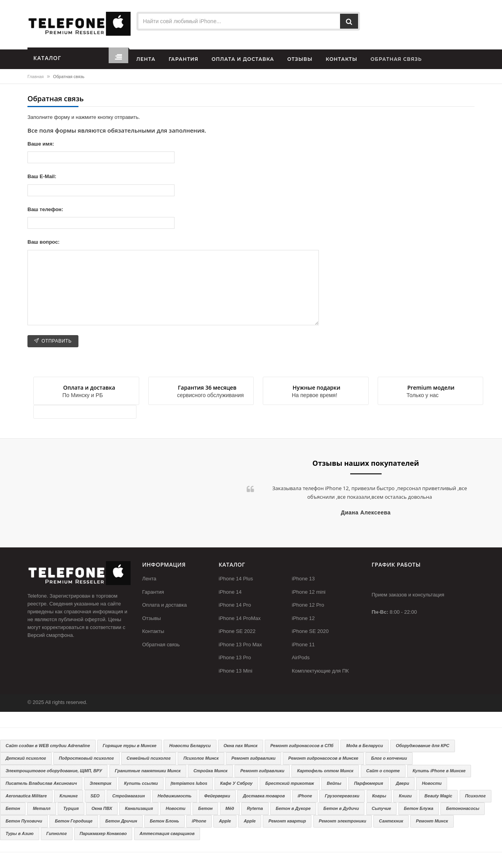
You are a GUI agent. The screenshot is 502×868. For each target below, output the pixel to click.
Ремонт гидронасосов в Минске (323, 758)
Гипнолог (56, 833)
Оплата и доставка (165, 605)
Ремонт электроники (343, 821)
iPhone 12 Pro (308, 605)
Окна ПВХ (102, 808)
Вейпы (334, 783)
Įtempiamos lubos (189, 783)
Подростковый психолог (86, 758)
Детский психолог (26, 758)
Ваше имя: (41, 144)
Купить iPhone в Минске (439, 771)
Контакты (153, 631)
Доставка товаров (264, 796)
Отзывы (152, 618)
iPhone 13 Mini (236, 671)
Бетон (13, 808)
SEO (95, 796)
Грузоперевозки (342, 796)
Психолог (476, 796)
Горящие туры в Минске (130, 746)
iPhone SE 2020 (310, 631)
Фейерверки (217, 796)
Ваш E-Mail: (42, 176)
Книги (405, 796)
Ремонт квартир (287, 821)
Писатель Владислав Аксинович (41, 783)
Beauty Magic (438, 796)
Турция (71, 808)
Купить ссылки (141, 783)
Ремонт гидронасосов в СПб (302, 746)
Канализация (139, 808)
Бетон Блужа (419, 808)
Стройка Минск (210, 771)
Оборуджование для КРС (423, 746)
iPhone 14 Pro (235, 605)
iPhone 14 (230, 592)
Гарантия (153, 592)
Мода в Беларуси (365, 746)
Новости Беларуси (190, 746)
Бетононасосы (463, 808)
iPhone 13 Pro (235, 657)
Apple (225, 821)
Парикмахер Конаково (103, 833)
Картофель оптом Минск (326, 771)
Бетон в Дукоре (293, 808)
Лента (149, 579)
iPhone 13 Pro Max (241, 645)
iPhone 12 (303, 618)
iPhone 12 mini (309, 592)
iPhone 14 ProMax (240, 618)
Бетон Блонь (164, 821)
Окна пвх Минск (241, 746)
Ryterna (255, 808)
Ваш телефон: (45, 209)
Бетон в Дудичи (341, 808)
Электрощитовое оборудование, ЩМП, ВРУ (54, 771)
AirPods (301, 657)
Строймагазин (128, 796)
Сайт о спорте (383, 771)
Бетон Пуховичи (24, 821)
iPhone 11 (303, 645)
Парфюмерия (369, 783)
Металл (42, 808)
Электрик (101, 783)
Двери (402, 783)
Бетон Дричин (121, 821)
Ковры (379, 796)
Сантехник (391, 821)
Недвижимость (175, 796)
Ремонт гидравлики (253, 758)
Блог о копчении (389, 758)
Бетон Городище (74, 821)
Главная (35, 77)
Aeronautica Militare (26, 796)
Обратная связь (161, 645)
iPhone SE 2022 (237, 631)
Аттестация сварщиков (167, 833)
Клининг (69, 796)
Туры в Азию (19, 833)
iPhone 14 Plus (236, 579)
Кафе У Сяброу (236, 783)
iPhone (305, 796)
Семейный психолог (149, 758)
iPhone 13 (303, 579)
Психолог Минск (201, 758)
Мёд (230, 808)
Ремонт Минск (432, 821)
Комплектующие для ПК (320, 671)
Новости (432, 783)
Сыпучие (381, 808)
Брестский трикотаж (289, 783)
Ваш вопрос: (44, 242)
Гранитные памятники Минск (148, 771)
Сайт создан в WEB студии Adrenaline (48, 746)
